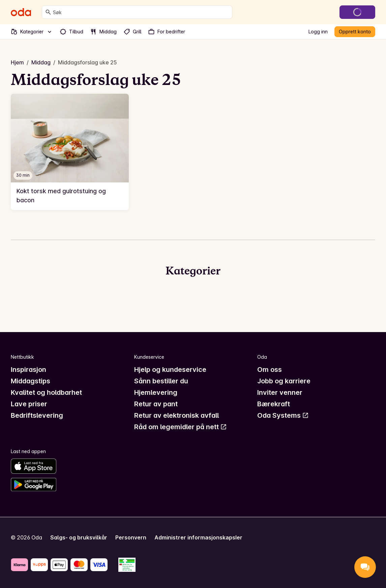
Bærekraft (274, 404)
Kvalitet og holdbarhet (46, 392)
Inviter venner (280, 392)
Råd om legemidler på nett (181, 427)
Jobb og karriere (284, 381)
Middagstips (31, 381)
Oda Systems (283, 415)
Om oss (270, 370)
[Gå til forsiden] (21, 12)
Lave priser (29, 404)
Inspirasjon (28, 370)
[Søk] (48, 12)
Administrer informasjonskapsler (198, 537)
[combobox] (141, 12)
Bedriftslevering (37, 415)
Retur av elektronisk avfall (176, 415)
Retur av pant (156, 404)
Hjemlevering (156, 392)
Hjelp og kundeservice (170, 370)
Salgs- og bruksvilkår (79, 537)
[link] (70, 152)
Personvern (131, 537)
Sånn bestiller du (161, 381)
